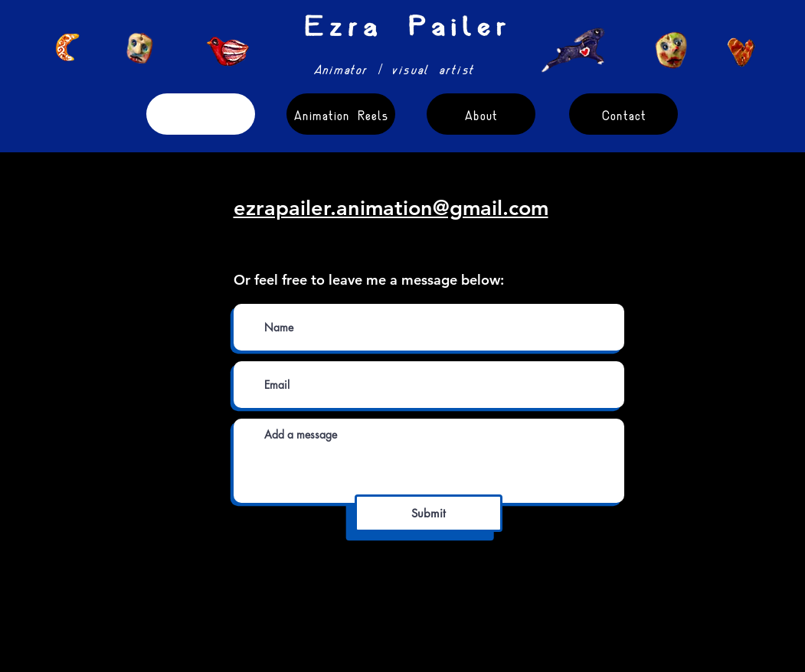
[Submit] (429, 513)
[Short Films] (201, 114)
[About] (481, 114)
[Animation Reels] (341, 114)
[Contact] (623, 114)
